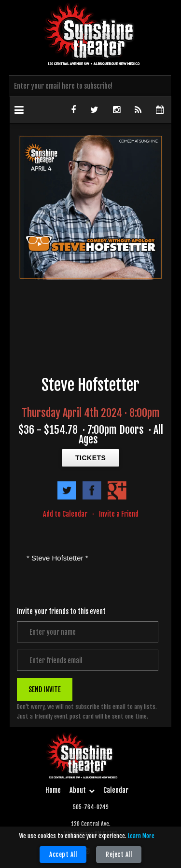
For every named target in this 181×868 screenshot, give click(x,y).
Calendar (116, 790)
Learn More (141, 836)
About (82, 790)
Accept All (63, 855)
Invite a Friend (119, 514)
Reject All (119, 855)
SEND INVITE (45, 689)
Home (53, 790)
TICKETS (90, 458)
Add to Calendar (65, 514)
